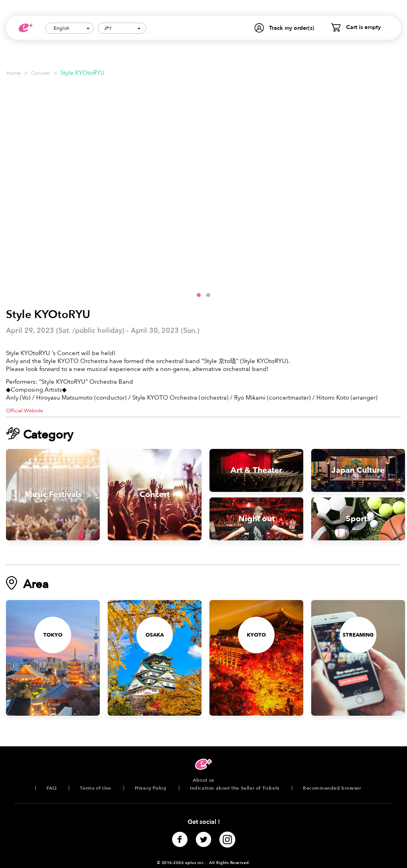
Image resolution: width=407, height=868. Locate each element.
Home (14, 73)
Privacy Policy (151, 788)
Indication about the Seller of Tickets (235, 788)
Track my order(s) (292, 28)
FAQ (52, 788)
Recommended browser (332, 788)
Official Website (24, 411)
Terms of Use (95, 788)
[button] (199, 295)
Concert (41, 73)
